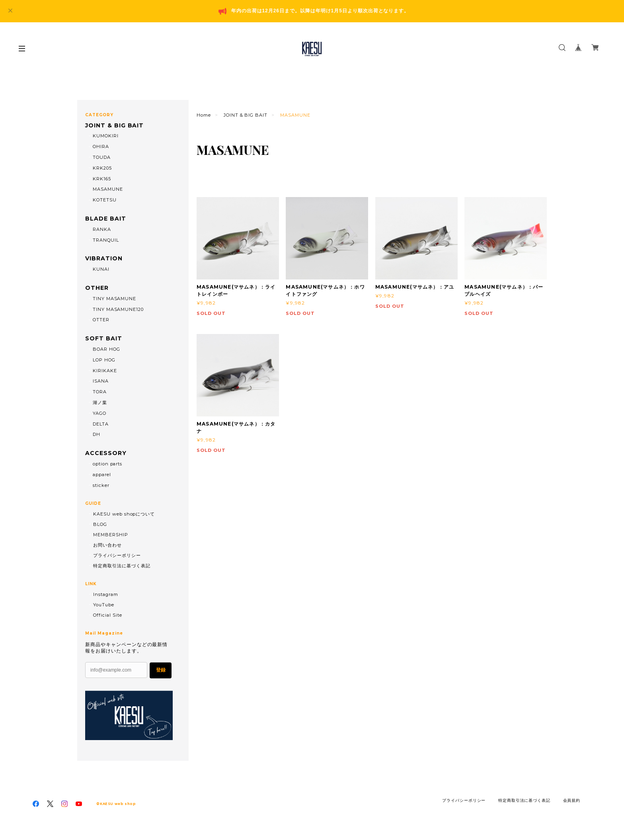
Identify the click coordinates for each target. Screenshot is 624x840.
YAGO (99, 413)
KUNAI (101, 269)
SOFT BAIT (104, 339)
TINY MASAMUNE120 (118, 309)
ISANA (101, 381)
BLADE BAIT (106, 219)
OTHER (97, 288)
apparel (102, 475)
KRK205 (102, 168)
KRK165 (102, 179)
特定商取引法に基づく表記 (122, 566)
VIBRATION (104, 259)
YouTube (104, 605)
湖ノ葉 (100, 402)
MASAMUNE (108, 189)
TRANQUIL (106, 240)
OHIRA (101, 147)
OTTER (101, 320)
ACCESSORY (106, 453)
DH (97, 434)
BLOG (100, 524)
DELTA (101, 424)
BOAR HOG (106, 349)
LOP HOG (104, 360)
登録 (161, 670)
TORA (100, 392)
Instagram (106, 594)
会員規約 (572, 800)
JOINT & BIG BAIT (246, 115)
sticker (101, 485)
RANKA (102, 229)
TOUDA (102, 157)
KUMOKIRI (106, 136)
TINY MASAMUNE (114, 299)
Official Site (107, 615)
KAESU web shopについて (124, 514)
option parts (108, 464)
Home (204, 115)
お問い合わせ (107, 545)
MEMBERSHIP (111, 535)
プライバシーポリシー (117, 555)
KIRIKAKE (105, 371)
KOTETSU (105, 200)
